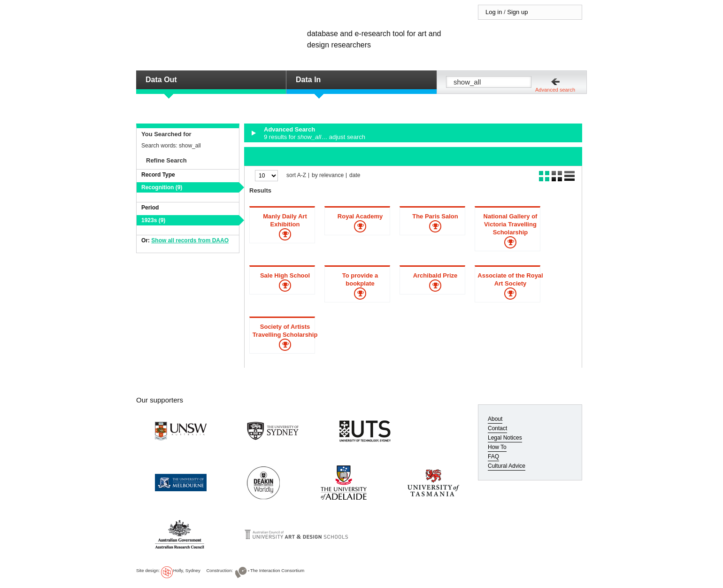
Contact (497, 428)
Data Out (161, 80)
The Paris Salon (435, 216)
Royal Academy (360, 216)
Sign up (517, 12)
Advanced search (555, 90)
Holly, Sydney (187, 570)
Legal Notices (505, 438)
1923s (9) (153, 220)
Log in (494, 12)
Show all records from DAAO (190, 240)
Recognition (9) (162, 187)
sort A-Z (296, 175)
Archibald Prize (435, 275)
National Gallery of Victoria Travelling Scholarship (511, 224)
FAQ (493, 456)
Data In (308, 80)
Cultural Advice (507, 466)
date (355, 175)
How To (497, 447)
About (495, 419)
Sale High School (285, 275)
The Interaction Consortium (277, 570)
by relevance (328, 175)
